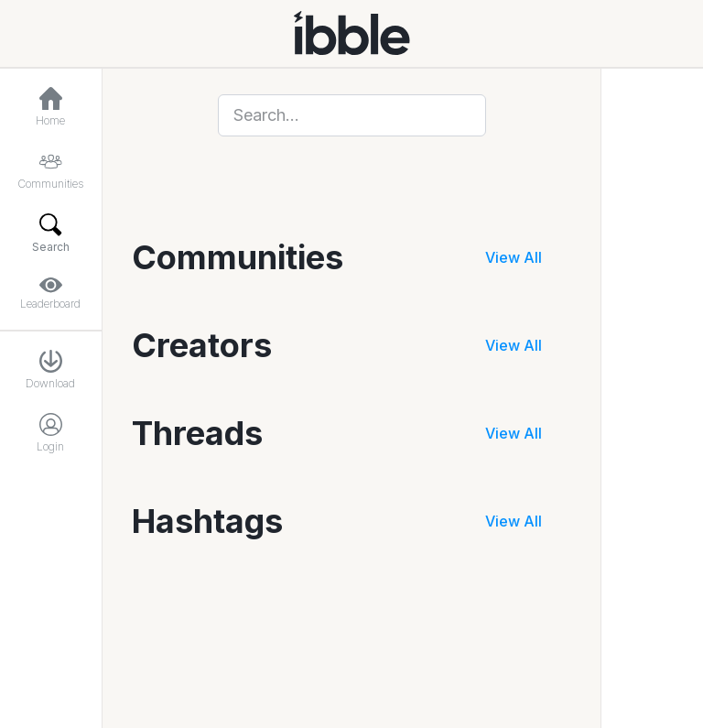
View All (514, 257)
